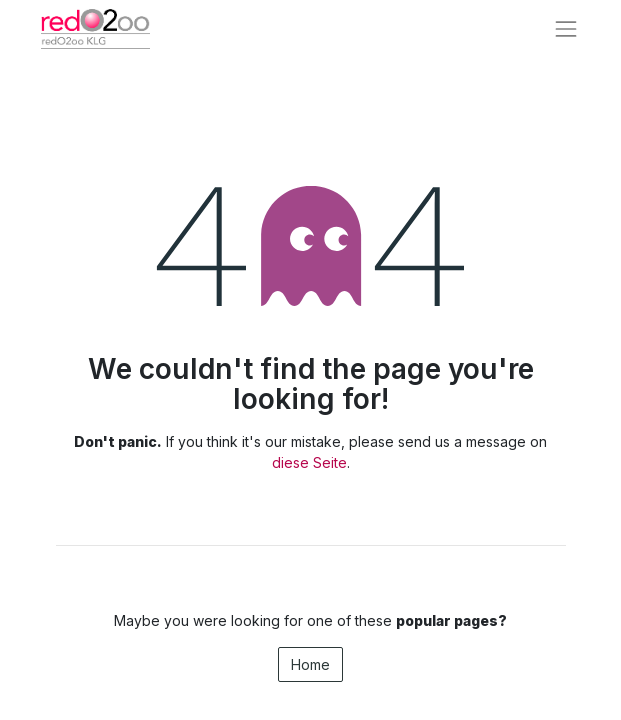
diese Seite (309, 462)
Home (310, 664)
